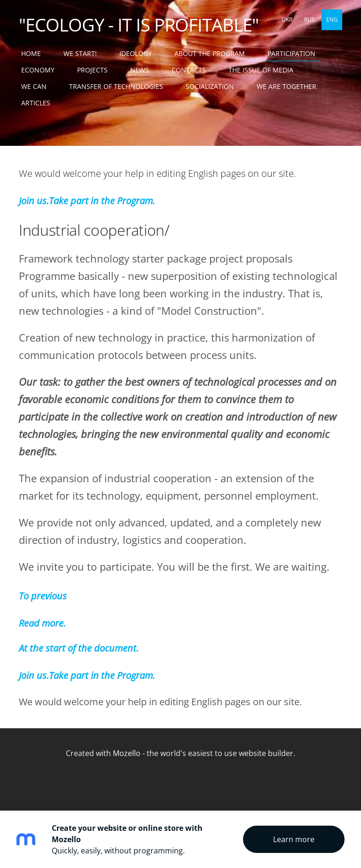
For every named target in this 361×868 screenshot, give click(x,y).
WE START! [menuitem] (80, 53)
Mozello (127, 753)
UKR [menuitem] (287, 20)
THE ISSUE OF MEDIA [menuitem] (261, 70)
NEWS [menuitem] (140, 70)
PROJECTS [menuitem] (92, 70)
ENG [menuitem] (332, 20)
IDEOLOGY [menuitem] (136, 53)
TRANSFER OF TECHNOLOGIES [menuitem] (116, 86)
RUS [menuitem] (310, 20)
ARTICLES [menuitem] (36, 103)
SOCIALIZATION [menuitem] (210, 86)
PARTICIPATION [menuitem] (291, 53)
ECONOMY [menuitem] (38, 70)
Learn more (294, 839)
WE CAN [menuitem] (34, 86)
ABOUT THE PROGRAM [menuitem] (210, 53)
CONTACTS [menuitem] (189, 70)
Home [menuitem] (31, 53)
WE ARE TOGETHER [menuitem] (286, 86)
